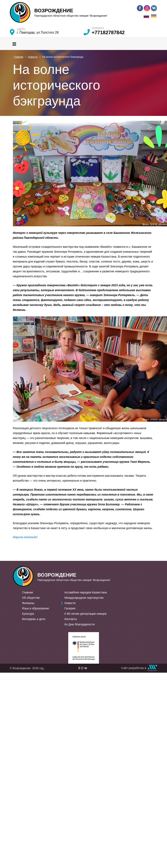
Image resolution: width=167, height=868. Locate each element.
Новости (70, 603)
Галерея (70, 608)
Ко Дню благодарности (80, 624)
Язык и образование (36, 608)
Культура (28, 614)
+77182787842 (108, 32)
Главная (28, 592)
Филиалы (28, 603)
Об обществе (31, 598)
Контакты (71, 619)
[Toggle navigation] (14, 44)
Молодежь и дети (34, 619)
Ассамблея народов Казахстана (86, 592)
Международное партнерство (84, 598)
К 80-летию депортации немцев (86, 614)
